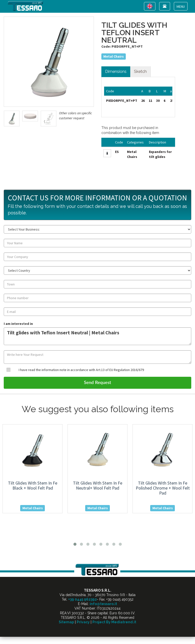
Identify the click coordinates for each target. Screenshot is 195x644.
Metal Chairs (114, 56)
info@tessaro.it (103, 604)
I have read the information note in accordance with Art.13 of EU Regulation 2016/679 (81, 370)
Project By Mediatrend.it (114, 622)
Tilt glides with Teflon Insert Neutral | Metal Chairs (97, 336)
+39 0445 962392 (83, 599)
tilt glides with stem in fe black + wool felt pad (33, 485)
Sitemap (66, 622)
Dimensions (116, 71)
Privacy (83, 622)
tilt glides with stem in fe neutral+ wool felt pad (98, 485)
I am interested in (18, 324)
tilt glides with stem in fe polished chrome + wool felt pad (163, 488)
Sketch (140, 71)
